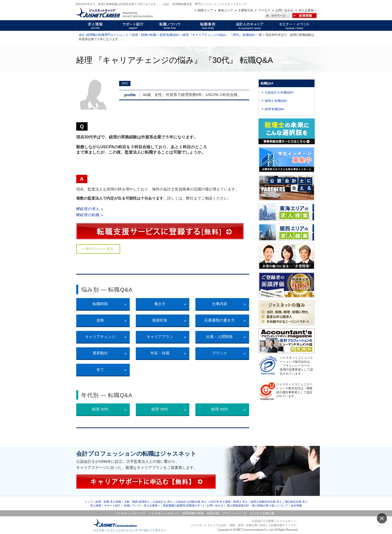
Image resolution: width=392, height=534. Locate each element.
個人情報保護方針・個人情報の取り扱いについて (257, 505)
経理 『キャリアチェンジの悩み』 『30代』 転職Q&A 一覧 (222, 35)
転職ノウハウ (133, 505)
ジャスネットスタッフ (164, 513)
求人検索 (96, 505)
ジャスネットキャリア (130, 513)
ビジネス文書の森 (262, 513)
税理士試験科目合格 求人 (266, 502)
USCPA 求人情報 (220, 502)
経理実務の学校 (193, 513)
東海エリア (225, 10)
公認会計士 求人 (163, 502)
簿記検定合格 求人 (296, 502)
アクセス (264, 10)
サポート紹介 (112, 505)
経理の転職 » (90, 215)
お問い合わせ (284, 10)
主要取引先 (246, 10)
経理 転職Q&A (169, 35)
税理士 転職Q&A (276, 101)
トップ (88, 502)
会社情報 (296, 505)
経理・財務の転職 (144, 35)
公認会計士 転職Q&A (279, 92)
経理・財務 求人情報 (108, 502)
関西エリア (205, 10)
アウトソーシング (235, 513)
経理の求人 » (90, 209)
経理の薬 (213, 513)
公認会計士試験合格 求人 (191, 502)
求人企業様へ (308, 10)
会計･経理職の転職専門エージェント (104, 35)
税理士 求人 (241, 502)
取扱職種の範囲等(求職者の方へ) (183, 505)
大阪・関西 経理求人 (137, 502)
